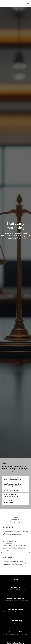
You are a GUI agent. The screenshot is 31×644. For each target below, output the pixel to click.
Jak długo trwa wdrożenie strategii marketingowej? (12, 479)
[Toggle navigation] (28, 3)
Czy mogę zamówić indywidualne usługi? (11, 495)
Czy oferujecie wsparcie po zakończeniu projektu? (13, 485)
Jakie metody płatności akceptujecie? (11, 502)
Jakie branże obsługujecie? (12, 490)
